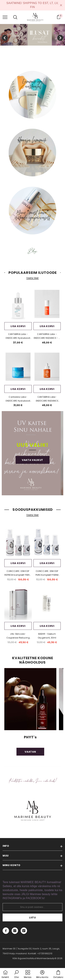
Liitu (32, 918)
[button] (16, 974)
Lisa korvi (18, 326)
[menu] (5, 17)
